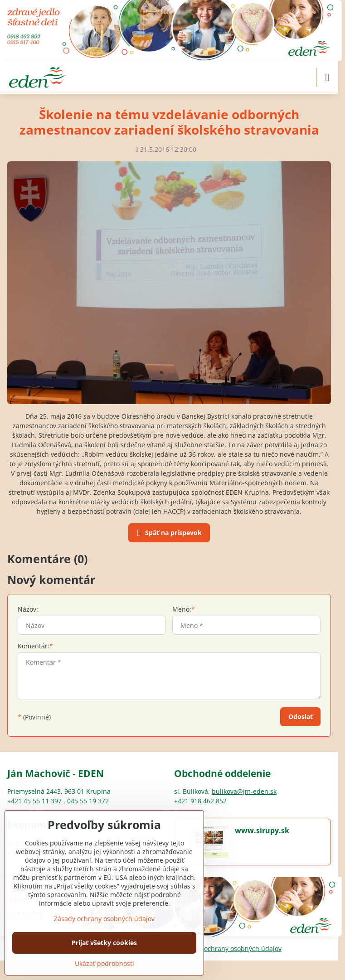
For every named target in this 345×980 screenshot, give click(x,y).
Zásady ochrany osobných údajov (231, 949)
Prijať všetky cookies (104, 943)
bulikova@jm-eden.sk (244, 791)
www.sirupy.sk (262, 830)
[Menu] (327, 77)
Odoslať (301, 717)
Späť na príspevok (168, 533)
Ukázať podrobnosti (104, 963)
